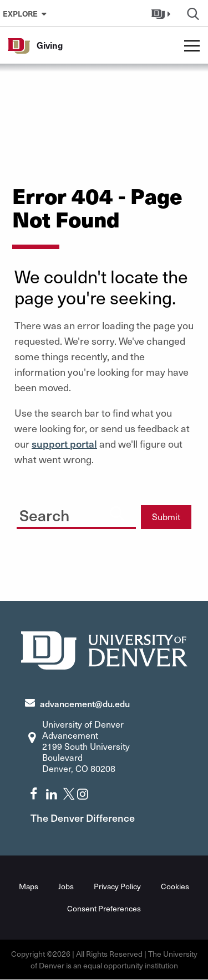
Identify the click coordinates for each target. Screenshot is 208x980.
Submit (166, 517)
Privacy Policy (117, 886)
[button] (162, 13)
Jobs (66, 886)
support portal (64, 444)
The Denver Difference (83, 818)
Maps (29, 886)
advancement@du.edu (85, 703)
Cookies (175, 886)
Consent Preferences (104, 908)
